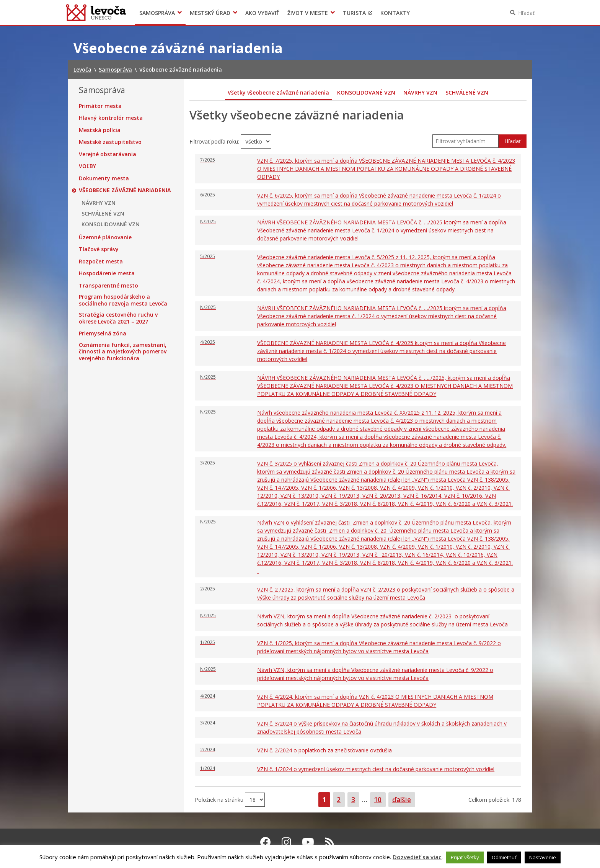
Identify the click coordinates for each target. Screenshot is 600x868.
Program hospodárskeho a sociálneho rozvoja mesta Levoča (123, 300)
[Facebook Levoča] (266, 842)
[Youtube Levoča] (308, 842)
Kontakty (395, 13)
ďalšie (402, 799)
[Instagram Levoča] (286, 842)
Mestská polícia (100, 130)
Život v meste (308, 13)
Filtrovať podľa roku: (215, 141)
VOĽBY (87, 166)
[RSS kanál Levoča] (330, 842)
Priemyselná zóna (103, 333)
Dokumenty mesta (104, 178)
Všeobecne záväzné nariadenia (125, 190)
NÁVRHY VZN (99, 203)
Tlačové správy (99, 249)
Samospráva (157, 13)
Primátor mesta (100, 106)
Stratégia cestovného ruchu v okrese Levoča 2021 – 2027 (118, 318)
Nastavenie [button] (543, 857)
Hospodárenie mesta (107, 273)
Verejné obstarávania (108, 154)
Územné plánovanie (105, 237)
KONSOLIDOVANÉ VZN (111, 224)
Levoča (96, 13)
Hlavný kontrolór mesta (111, 118)
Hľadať (526, 13)
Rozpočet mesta (101, 262)
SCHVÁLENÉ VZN (103, 214)
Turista (354, 13)
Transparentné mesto (108, 286)
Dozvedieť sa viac (417, 857)
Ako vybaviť (262, 13)
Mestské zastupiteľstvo (110, 142)
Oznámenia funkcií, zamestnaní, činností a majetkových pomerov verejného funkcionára (123, 352)
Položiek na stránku (220, 799)
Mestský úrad (210, 13)
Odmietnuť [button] (504, 857)
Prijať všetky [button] (465, 857)
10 (380, 799)
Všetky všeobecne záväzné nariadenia (278, 92)
